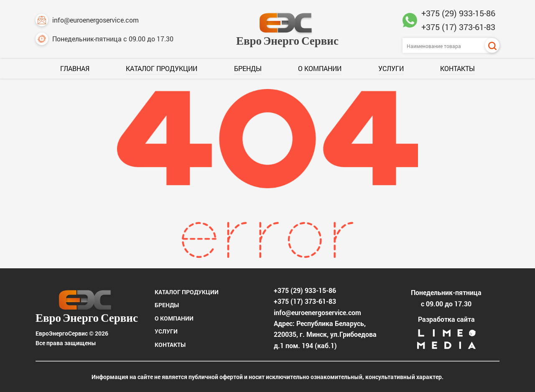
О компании (320, 68)
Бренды (248, 68)
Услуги (391, 68)
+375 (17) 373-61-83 (458, 27)
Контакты (457, 68)
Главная (75, 68)
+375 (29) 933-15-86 (458, 13)
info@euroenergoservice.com (87, 20)
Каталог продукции (162, 68)
